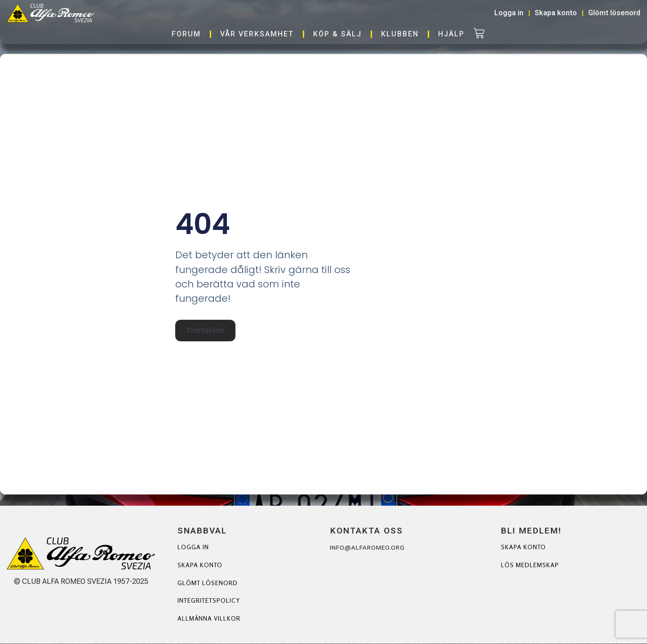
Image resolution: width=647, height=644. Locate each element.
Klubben (400, 34)
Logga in (193, 547)
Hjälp (451, 34)
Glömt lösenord (208, 583)
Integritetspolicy (209, 601)
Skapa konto (200, 565)
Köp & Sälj (337, 34)
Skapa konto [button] (556, 13)
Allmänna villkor (209, 619)
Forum (186, 34)
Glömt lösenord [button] (614, 13)
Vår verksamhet (257, 34)
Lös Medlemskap (530, 565)
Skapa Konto (524, 547)
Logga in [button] (509, 13)
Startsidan (205, 331)
